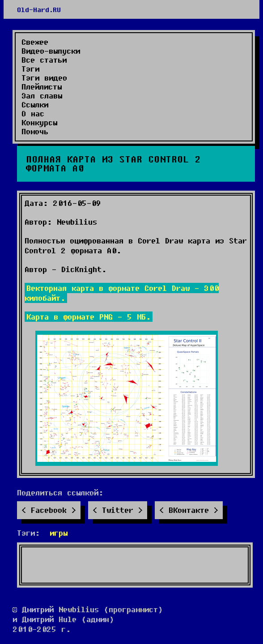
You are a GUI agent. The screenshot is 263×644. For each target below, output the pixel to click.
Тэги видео (44, 78)
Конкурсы (39, 123)
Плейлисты (42, 87)
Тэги (30, 69)
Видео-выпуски (51, 51)
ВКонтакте (189, 510)
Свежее (35, 42)
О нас (33, 114)
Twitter (118, 510)
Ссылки (35, 105)
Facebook (49, 510)
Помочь (35, 132)
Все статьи (44, 60)
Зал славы (42, 96)
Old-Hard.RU (39, 9)
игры (59, 533)
